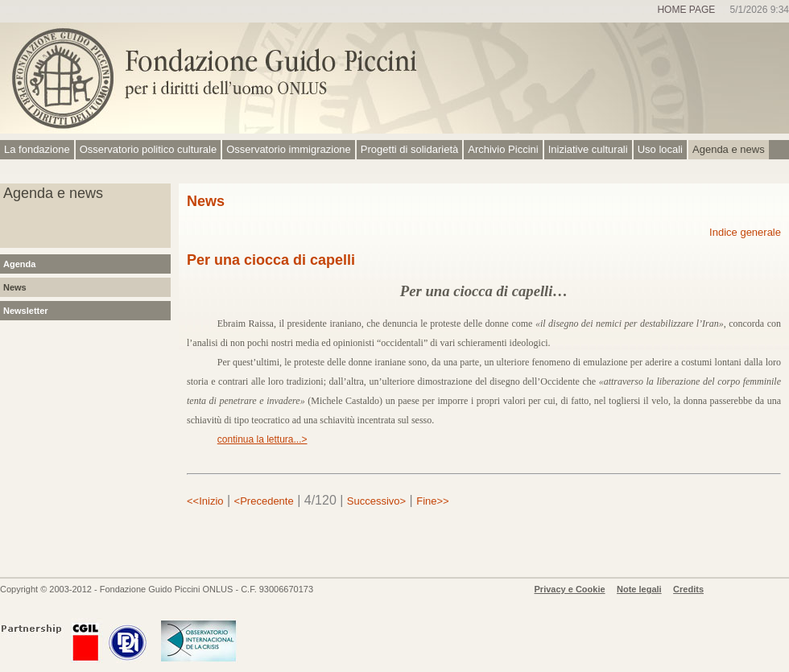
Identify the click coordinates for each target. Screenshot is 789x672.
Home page (686, 10)
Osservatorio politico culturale (149, 149)
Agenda (19, 264)
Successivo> (376, 501)
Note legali (639, 589)
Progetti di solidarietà (409, 149)
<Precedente (264, 501)
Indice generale (745, 232)
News (15, 287)
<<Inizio (205, 501)
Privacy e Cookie (570, 589)
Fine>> (432, 501)
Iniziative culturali (588, 149)
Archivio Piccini (503, 149)
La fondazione (37, 149)
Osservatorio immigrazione (289, 149)
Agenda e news (729, 149)
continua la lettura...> (262, 439)
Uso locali (660, 149)
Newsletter (26, 311)
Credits (688, 589)
